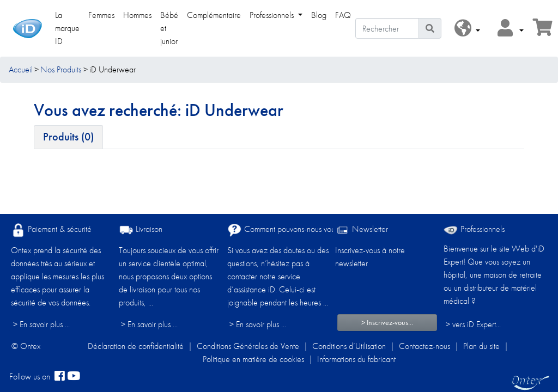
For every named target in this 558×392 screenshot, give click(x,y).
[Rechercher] (387, 28)
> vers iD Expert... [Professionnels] (473, 324)
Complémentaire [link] (214, 15)
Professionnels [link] (273, 15)
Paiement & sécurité (51, 230)
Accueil (21, 69)
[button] (467, 29)
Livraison (141, 230)
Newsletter (362, 230)
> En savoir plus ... (41, 324)
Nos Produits (61, 69)
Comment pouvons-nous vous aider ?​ (295, 230)
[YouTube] (74, 377)
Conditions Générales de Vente (248, 346)
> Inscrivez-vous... (387, 322)
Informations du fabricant (356, 359)
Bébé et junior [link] (169, 28)
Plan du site (481, 346)
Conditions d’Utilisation (349, 346)
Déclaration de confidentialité (136, 346)
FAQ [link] (343, 15)
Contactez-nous (424, 346)
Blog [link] (319, 15)
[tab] (68, 137)
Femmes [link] (101, 15)
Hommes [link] (137, 15)
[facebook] (60, 377)
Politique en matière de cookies (253, 359)
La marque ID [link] (67, 28)
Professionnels (474, 229)
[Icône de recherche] (430, 28)
